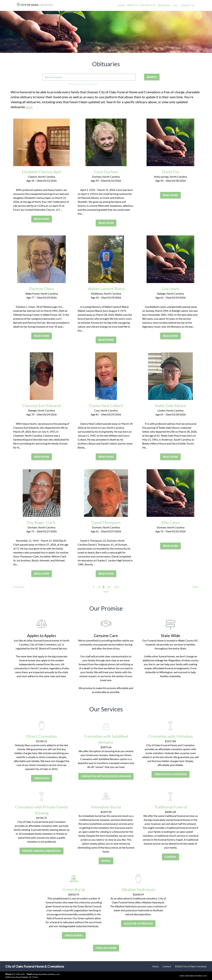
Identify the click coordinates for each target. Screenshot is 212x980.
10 (109, 587)
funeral (171, 857)
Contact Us (188, 5)
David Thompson (106, 522)
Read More (42, 219)
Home (121, 5)
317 (117, 587)
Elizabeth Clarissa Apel (41, 172)
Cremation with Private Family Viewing (42, 810)
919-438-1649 (18, 974)
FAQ (175, 5)
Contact (167, 966)
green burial (74, 935)
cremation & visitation (171, 774)
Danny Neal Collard (106, 405)
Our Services (147, 5)
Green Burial (74, 889)
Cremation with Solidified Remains (106, 739)
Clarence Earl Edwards (42, 405)
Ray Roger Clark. (42, 522)
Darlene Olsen (41, 289)
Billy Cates (171, 522)
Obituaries (164, 5)
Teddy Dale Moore (170, 405)
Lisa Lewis (170, 289)
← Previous (17, 587)
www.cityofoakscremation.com (193, 976)
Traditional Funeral (171, 807)
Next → (197, 587)
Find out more (106, 948)
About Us (132, 5)
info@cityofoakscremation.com (43, 974)
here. (29, 107)
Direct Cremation (42, 736)
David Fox (171, 172)
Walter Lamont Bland (106, 289)
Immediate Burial (106, 807)
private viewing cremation (41, 851)
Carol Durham (106, 172)
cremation (42, 778)
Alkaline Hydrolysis (138, 889)
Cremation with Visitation (170, 736)
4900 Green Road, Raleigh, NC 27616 (22, 977)
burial (106, 861)
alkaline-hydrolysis (138, 923)
